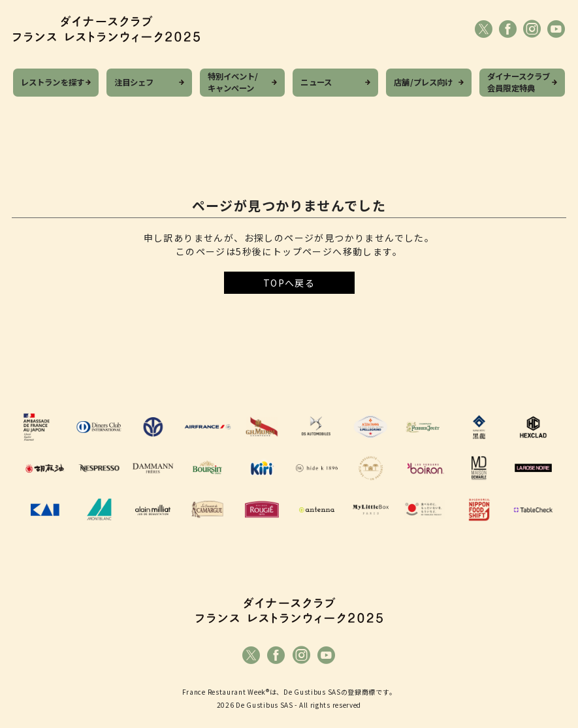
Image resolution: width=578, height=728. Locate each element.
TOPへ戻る (289, 283)
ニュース (316, 82)
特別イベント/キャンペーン (233, 83)
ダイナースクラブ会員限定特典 (519, 83)
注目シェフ (134, 82)
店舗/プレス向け (423, 82)
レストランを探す (53, 82)
